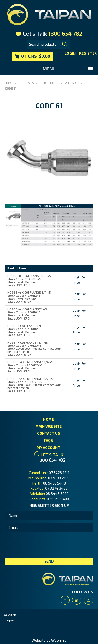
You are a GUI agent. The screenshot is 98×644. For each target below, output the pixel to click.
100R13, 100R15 (49, 83)
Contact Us (49, 433)
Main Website (48, 426)
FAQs (48, 440)
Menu (49, 69)
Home (9, 83)
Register (88, 53)
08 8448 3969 (57, 494)
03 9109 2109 (59, 478)
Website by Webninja (49, 640)
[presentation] (45, 545)
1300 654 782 (52, 460)
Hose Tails (26, 83)
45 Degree (72, 83)
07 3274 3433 (56, 488)
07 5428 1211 (59, 473)
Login (70, 53)
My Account (48, 447)
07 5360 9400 (58, 499)
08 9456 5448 (54, 483)
